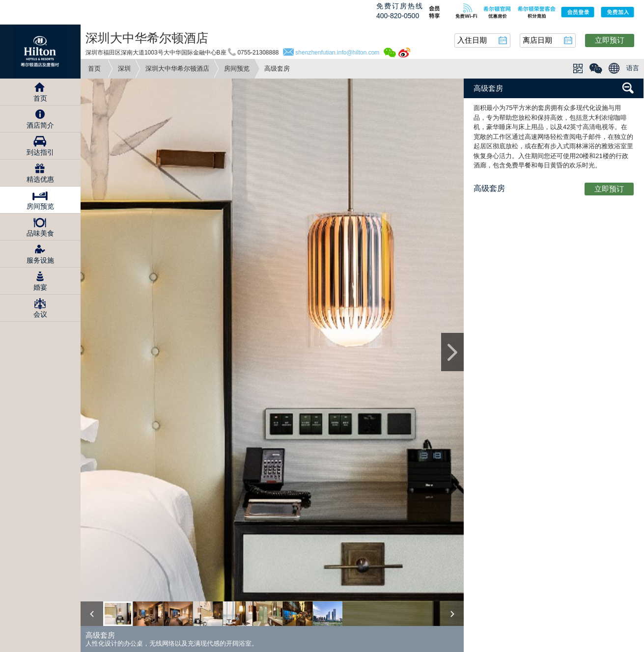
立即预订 (610, 40)
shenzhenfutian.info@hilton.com (337, 53)
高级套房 (488, 88)
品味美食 (40, 233)
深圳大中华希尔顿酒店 (177, 68)
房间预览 (237, 68)
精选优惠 (40, 179)
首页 (94, 68)
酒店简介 (40, 125)
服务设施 (40, 260)
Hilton (40, 52)
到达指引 (40, 152)
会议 (40, 314)
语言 (633, 68)
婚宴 (40, 287)
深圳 (124, 68)
